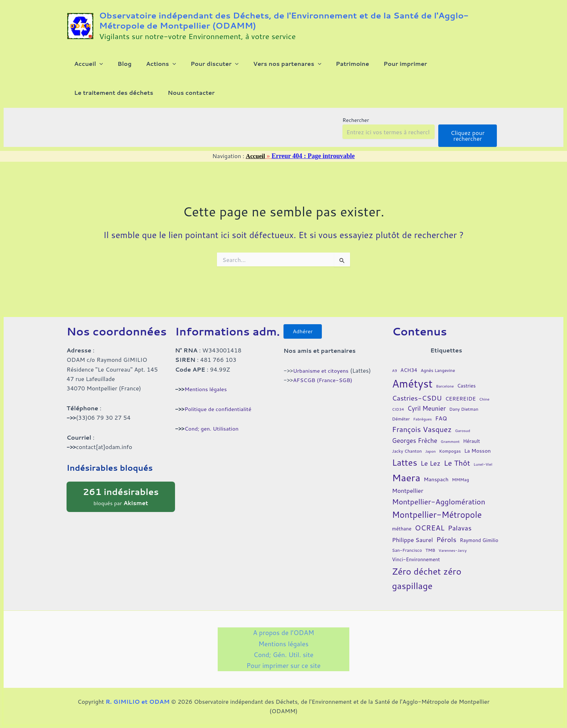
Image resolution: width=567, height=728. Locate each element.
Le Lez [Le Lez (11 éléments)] (430, 469)
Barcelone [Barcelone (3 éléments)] (445, 391)
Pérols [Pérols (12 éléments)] (447, 545)
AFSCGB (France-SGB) (325, 387)
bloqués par (121, 502)
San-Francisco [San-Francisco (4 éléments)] (407, 556)
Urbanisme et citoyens (323, 378)
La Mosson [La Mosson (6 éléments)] (478, 456)
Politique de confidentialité (220, 414)
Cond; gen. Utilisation (213, 434)
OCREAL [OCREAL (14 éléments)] (430, 533)
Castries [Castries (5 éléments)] (466, 391)
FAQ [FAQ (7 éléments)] (441, 424)
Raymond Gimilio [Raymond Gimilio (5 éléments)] (479, 545)
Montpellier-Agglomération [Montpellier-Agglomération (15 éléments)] (439, 507)
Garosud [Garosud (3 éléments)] (462, 436)
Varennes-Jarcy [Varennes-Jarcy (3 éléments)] (453, 556)
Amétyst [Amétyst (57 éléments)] (412, 389)
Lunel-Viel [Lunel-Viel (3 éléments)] (483, 469)
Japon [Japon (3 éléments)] (430, 456)
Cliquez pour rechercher (468, 147)
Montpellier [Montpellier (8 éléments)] (408, 496)
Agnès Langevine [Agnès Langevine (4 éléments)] (438, 376)
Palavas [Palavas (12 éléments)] (460, 533)
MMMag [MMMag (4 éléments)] (461, 485)
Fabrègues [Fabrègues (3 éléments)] (423, 425)
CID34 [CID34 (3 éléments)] (398, 415)
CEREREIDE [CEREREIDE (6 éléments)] (461, 404)
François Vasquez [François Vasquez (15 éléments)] (422, 435)
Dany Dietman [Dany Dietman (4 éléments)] (464, 415)
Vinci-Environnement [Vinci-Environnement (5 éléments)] (416, 565)
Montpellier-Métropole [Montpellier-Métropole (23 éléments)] (437, 520)
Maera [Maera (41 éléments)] (406, 483)
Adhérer (305, 338)
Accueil (255, 168)
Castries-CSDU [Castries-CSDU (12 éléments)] (417, 403)
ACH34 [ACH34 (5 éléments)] (409, 376)
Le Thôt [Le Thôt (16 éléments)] (457, 468)
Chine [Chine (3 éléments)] (484, 404)
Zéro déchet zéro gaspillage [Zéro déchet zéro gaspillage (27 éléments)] (427, 584)
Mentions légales (207, 394)
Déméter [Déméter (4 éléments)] (401, 425)
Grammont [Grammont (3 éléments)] (450, 447)
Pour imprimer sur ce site (283, 665)
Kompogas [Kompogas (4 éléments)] (450, 456)
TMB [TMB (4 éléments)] (430, 556)
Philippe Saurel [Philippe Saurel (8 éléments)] (412, 545)
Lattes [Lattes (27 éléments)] (405, 468)
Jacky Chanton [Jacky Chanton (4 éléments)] (407, 456)
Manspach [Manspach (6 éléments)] (436, 485)
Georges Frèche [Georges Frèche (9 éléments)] (415, 446)
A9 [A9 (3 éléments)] (395, 376)
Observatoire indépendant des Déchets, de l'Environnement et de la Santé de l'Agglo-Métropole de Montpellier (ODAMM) (284, 20)
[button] (95, 67)
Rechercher (356, 132)
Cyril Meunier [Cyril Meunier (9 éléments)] (427, 414)
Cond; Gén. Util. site (283, 652)
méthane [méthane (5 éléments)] (402, 534)
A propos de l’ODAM (256, 639)
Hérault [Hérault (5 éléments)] (472, 446)
